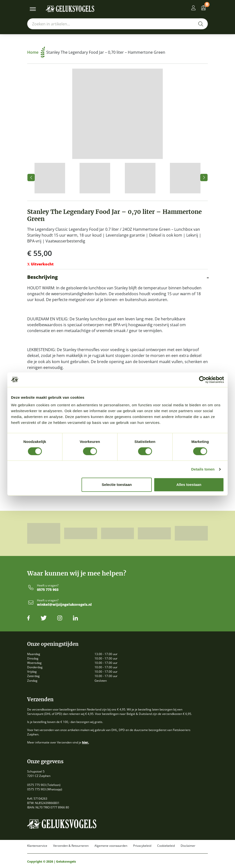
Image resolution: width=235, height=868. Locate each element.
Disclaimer (188, 846)
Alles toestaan (189, 485)
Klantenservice (37, 846)
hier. (85, 742)
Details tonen (203, 469)
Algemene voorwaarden (111, 846)
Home (36, 52)
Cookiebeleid (166, 846)
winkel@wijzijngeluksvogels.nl (64, 605)
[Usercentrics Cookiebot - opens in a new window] (203, 380)
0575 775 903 (48, 590)
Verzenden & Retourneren (71, 846)
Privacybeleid (142, 846)
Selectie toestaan (117, 485)
